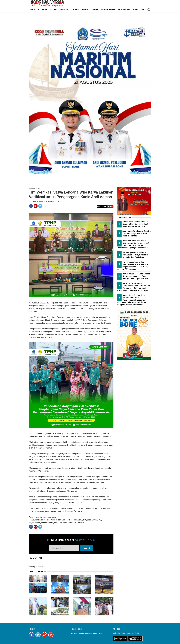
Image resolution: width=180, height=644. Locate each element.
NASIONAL (43, 10)
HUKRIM (86, 10)
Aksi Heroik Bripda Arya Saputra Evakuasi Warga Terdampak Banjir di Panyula (137, 233)
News (38, 189)
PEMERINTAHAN (108, 10)
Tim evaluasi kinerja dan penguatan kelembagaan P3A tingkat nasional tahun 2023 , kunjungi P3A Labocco (133, 265)
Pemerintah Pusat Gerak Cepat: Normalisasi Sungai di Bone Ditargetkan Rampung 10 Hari (136, 276)
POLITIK (76, 10)
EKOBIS (95, 10)
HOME (33, 10)
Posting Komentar (36, 567)
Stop (110, 206)
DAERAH (54, 10)
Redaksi (74, 633)
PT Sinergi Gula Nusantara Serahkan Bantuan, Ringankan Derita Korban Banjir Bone (135, 255)
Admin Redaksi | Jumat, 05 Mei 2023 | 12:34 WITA (44, 201)
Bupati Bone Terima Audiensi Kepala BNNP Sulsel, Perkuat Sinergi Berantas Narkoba (135, 224)
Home (31, 189)
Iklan (100, 633)
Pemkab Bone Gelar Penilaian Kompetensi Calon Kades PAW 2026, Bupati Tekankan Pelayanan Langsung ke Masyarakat (133, 244)
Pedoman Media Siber (88, 633)
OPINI (136, 10)
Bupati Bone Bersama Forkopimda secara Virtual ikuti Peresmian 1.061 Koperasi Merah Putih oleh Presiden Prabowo (133, 287)
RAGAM (144, 10)
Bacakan (102, 206)
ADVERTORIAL (124, 10)
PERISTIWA (65, 10)
